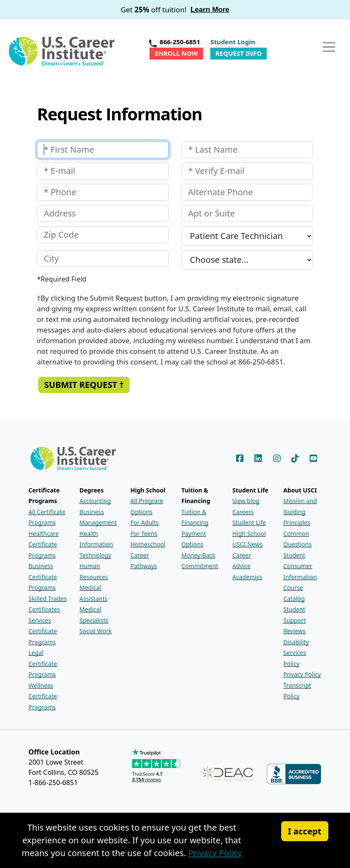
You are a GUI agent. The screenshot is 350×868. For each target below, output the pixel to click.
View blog (246, 501)
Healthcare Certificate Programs (44, 544)
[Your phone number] (103, 192)
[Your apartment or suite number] (247, 213)
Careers (243, 512)
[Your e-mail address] (103, 171)
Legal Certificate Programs (43, 663)
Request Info (239, 53)
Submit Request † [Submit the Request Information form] (84, 385)
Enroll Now (176, 53)
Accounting (95, 501)
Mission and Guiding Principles (300, 512)
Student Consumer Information (300, 566)
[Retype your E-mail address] (247, 171)
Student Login (233, 42)
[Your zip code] (103, 235)
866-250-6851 (180, 42)
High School (249, 534)
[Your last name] (247, 150)
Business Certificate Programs (43, 577)
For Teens (144, 534)
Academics (247, 577)
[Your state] (247, 260)
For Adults (145, 522)
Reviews (294, 631)
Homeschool (148, 544)
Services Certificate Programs (43, 631)
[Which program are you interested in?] (247, 236)
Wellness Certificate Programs (43, 696)
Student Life (249, 522)
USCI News (247, 544)
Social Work (96, 631)
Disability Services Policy (296, 653)
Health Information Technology (96, 544)
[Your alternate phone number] (247, 192)
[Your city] (103, 259)
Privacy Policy (302, 674)
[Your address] (103, 213)
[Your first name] (103, 150)
